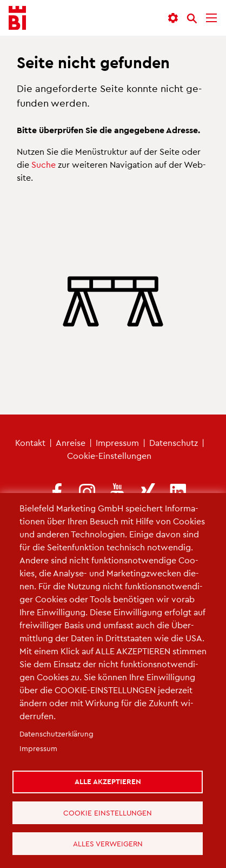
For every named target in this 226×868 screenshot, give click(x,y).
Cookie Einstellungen (109, 811)
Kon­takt (30, 442)
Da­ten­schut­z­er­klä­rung (57, 731)
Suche (44, 164)
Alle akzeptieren (108, 779)
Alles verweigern (108, 843)
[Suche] (192, 18)
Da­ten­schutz (174, 442)
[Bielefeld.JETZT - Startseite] (17, 18)
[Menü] (211, 18)
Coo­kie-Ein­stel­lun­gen (109, 455)
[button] (173, 18)
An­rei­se (71, 442)
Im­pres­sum (117, 442)
